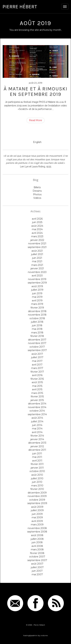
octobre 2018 (37, 318)
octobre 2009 (37, 500)
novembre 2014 (37, 407)
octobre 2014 (37, 411)
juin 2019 (37, 293)
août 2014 (37, 418)
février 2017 (37, 372)
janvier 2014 (37, 439)
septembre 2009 (37, 503)
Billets (37, 187)
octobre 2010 (37, 471)
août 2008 (37, 535)
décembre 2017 (37, 340)
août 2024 (37, 226)
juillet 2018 (37, 322)
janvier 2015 (37, 400)
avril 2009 (37, 521)
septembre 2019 (37, 283)
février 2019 (37, 308)
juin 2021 (37, 258)
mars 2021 (37, 265)
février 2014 (37, 436)
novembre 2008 (37, 528)
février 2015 (37, 397)
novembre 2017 (37, 343)
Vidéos (37, 198)
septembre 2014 (37, 414)
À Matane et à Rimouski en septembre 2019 (35, 91)
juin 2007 (37, 571)
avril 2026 (37, 219)
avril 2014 (37, 432)
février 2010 (37, 489)
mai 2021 (37, 261)
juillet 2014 (37, 421)
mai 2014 (37, 429)
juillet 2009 (37, 510)
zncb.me (44, 635)
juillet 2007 (37, 567)
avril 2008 (37, 546)
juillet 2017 (37, 357)
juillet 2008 (37, 539)
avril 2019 (37, 301)
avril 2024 (37, 233)
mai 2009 (37, 517)
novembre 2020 (37, 272)
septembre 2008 (37, 532)
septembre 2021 (37, 247)
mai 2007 (37, 574)
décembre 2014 (37, 404)
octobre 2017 (37, 347)
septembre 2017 (37, 350)
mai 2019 (37, 297)
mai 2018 (37, 329)
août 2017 (37, 354)
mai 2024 (37, 229)
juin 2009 (37, 514)
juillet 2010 (37, 478)
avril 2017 (37, 365)
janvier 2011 (37, 468)
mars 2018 (37, 333)
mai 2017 (37, 361)
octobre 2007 (37, 557)
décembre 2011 (37, 450)
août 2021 (37, 251)
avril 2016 (37, 375)
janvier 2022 (37, 240)
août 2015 (37, 382)
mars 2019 (37, 304)
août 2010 (37, 475)
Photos (37, 194)
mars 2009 (37, 525)
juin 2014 (37, 425)
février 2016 (37, 379)
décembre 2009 (37, 493)
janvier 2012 (37, 446)
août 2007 (37, 564)
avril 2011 (37, 461)
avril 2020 (37, 276)
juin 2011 (37, 454)
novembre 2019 (37, 279)
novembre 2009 (37, 496)
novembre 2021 (37, 244)
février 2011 (37, 464)
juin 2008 (37, 542)
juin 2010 (37, 482)
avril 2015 (37, 389)
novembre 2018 (37, 315)
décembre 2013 (37, 443)
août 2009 (37, 507)
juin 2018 (37, 325)
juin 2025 (37, 222)
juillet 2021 (37, 254)
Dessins (37, 191)
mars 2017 (37, 368)
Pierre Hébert (20, 7)
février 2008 (37, 553)
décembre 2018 (37, 311)
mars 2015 (37, 393)
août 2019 (37, 286)
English (37, 142)
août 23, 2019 (35, 83)
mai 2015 (37, 386)
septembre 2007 (37, 560)
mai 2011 (37, 457)
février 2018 (37, 336)
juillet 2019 (37, 290)
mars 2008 (37, 549)
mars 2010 (37, 486)
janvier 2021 (37, 268)
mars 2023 (37, 236)
